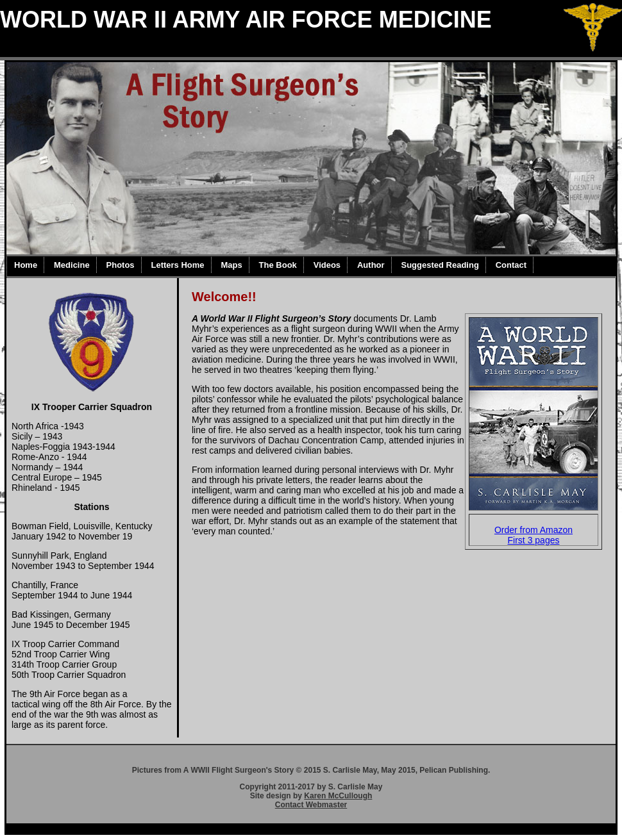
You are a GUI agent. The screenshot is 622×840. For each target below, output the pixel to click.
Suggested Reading (440, 265)
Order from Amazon (534, 530)
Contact (511, 265)
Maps (231, 265)
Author (371, 265)
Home (26, 265)
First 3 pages (534, 540)
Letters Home (177, 265)
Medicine (72, 265)
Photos (121, 265)
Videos (327, 265)
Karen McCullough (338, 796)
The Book (278, 265)
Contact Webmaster (311, 805)
